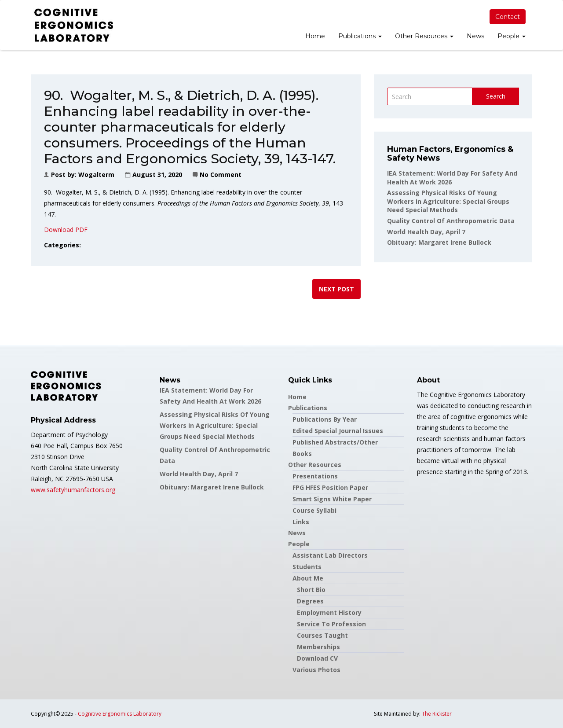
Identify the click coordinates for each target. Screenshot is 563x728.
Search (496, 96)
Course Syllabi (314, 510)
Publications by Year (325, 419)
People (512, 36)
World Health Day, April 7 (426, 232)
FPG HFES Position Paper (330, 487)
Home (315, 36)
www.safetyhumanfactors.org (73, 490)
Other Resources (424, 36)
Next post (336, 289)
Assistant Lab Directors (330, 555)
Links (301, 522)
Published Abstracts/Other (335, 442)
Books (302, 454)
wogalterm (96, 175)
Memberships (318, 647)
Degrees (310, 601)
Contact (508, 17)
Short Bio (311, 590)
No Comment (221, 175)
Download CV (317, 658)
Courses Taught (322, 635)
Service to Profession (331, 624)
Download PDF (66, 230)
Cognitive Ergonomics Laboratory (120, 714)
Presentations (315, 476)
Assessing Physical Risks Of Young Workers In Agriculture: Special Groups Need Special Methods (448, 201)
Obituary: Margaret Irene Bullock (439, 242)
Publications (360, 36)
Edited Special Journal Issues (338, 431)
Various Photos (316, 670)
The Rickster (437, 714)
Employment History (329, 612)
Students (307, 567)
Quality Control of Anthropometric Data (451, 221)
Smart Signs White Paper (332, 499)
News (475, 36)
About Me (308, 578)
